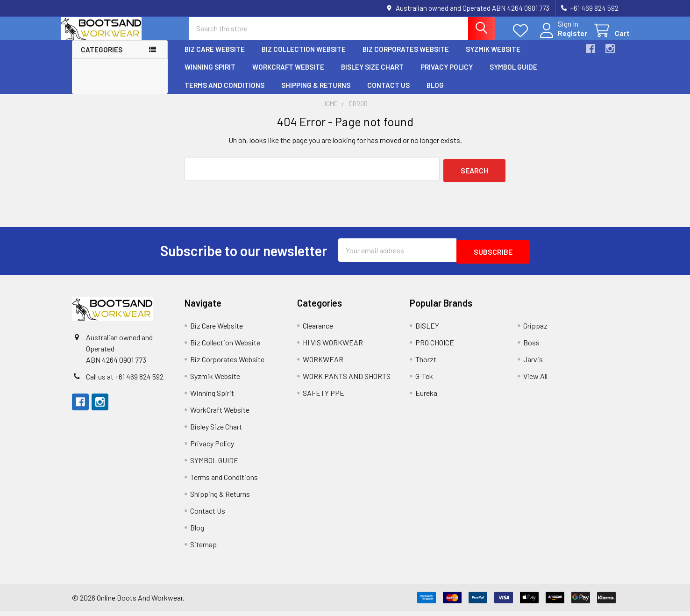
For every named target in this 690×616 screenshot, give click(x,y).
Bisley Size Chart (372, 75)
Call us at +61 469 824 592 (125, 381)
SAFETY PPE (324, 398)
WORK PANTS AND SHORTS (347, 381)
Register (561, 39)
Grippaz (535, 330)
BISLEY (427, 330)
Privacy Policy (447, 75)
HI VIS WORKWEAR (333, 347)
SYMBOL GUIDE (513, 75)
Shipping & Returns (316, 93)
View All (535, 381)
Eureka (426, 398)
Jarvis (533, 364)
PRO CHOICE (435, 347)
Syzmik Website (493, 57)
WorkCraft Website (288, 75)
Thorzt (426, 364)
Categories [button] (102, 58)
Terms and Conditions (224, 93)
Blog (435, 93)
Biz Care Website (215, 57)
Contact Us (388, 93)
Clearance (318, 330)
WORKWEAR (323, 364)
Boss (531, 347)
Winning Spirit (210, 75)
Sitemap (203, 549)
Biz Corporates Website (406, 57)
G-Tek (424, 381)
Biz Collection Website (304, 57)
